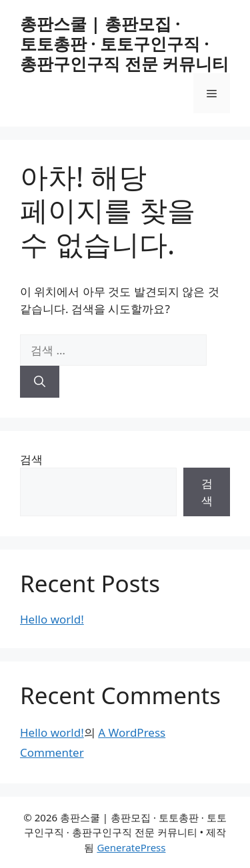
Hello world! (52, 619)
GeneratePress (131, 847)
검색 (31, 459)
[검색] (40, 382)
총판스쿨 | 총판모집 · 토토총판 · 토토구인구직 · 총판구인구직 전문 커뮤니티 (124, 43)
